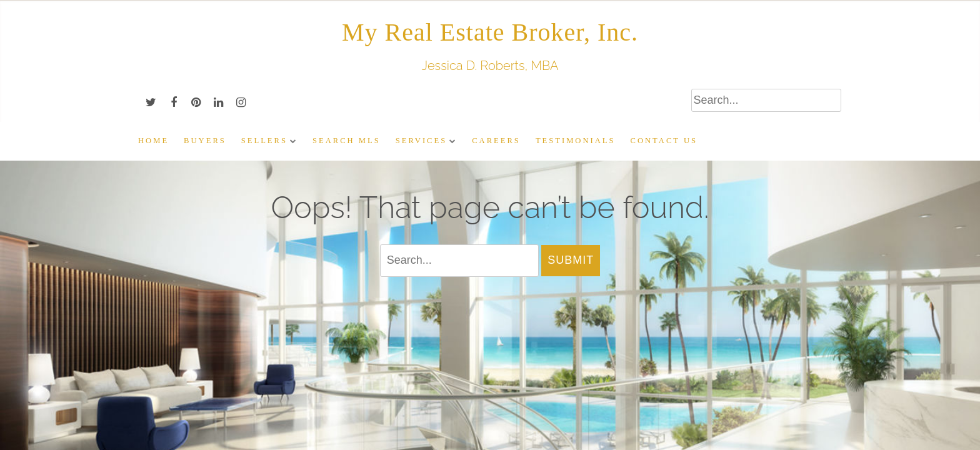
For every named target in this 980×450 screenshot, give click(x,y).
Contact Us (664, 141)
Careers (496, 141)
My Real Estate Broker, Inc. (490, 32)
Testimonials (576, 141)
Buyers (205, 141)
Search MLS (347, 141)
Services (421, 141)
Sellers (264, 141)
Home (153, 141)
